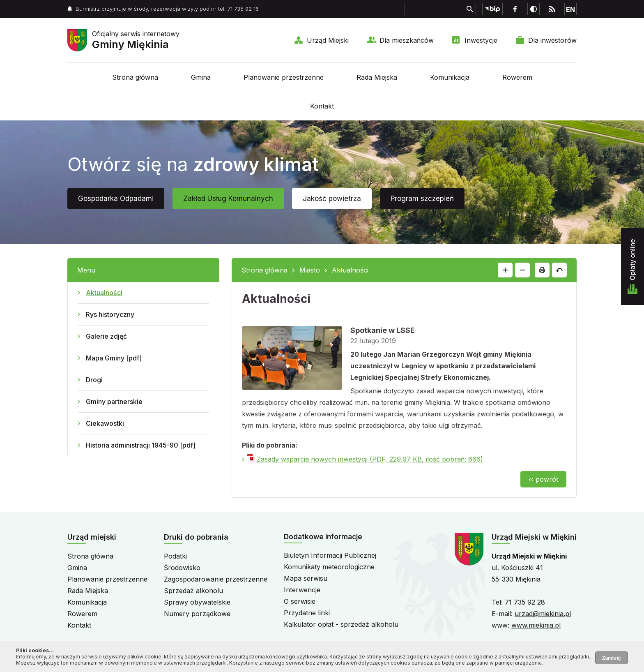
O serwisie (300, 601)
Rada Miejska (377, 77)
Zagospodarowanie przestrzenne (216, 579)
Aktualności (104, 293)
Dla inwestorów (552, 40)
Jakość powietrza (332, 199)
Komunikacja (450, 77)
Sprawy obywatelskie (197, 602)
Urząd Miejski (328, 40)
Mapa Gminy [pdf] (114, 358)
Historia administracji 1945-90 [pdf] (141, 445)
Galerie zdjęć (106, 336)
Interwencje (302, 590)
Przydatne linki (307, 613)
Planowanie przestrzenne (284, 77)
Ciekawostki (105, 423)
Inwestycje (481, 40)
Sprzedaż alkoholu (193, 591)
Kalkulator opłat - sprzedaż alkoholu (341, 624)
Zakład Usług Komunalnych (228, 199)
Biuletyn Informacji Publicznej (330, 555)
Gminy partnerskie (114, 402)
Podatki (175, 556)
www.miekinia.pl (536, 625)
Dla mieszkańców (407, 40)
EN (570, 9)
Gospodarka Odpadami (116, 199)
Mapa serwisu (306, 578)
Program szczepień (422, 199)
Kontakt (322, 106)
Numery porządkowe (197, 614)
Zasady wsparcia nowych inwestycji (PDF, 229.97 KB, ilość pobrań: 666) (365, 459)
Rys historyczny (110, 314)
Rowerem (517, 77)
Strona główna (135, 77)
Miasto (310, 270)
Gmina (201, 77)
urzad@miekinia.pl (543, 614)
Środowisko (182, 568)
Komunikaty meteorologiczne (329, 567)
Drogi (94, 380)
